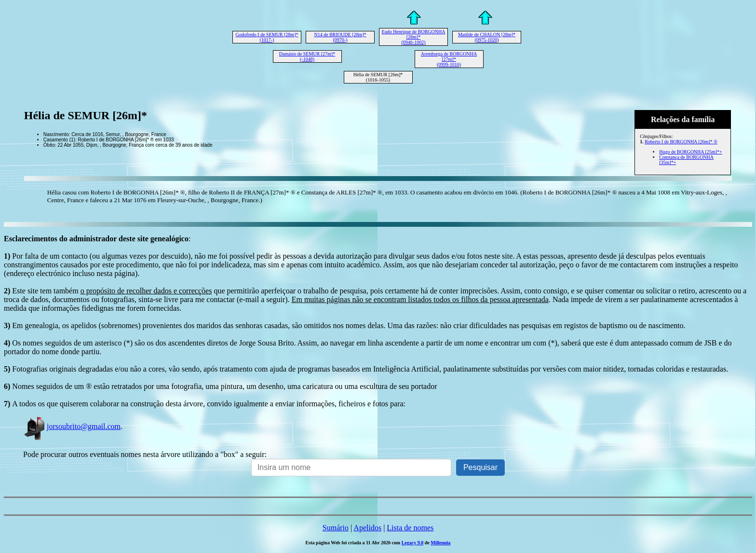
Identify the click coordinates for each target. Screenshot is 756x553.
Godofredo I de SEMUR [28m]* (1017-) (267, 37)
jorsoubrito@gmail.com (72, 426)
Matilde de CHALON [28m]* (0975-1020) (487, 37)
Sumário (336, 528)
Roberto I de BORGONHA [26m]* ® (681, 142)
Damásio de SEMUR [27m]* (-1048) (307, 56)
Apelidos (367, 528)
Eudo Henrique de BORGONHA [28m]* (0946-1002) (414, 37)
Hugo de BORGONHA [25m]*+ (690, 152)
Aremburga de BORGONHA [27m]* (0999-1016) (449, 59)
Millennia (440, 543)
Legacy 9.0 (413, 543)
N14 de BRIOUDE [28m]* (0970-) (340, 37)
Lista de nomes (410, 528)
